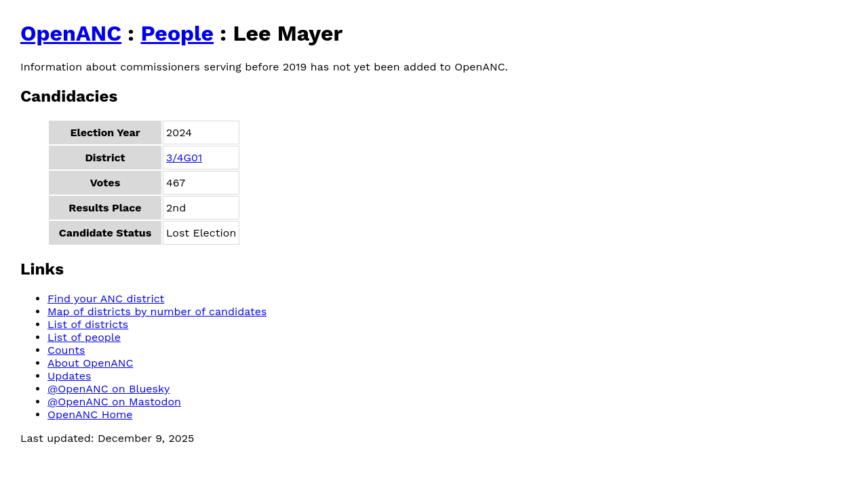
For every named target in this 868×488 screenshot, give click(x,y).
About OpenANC (91, 363)
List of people (84, 337)
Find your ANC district (106, 299)
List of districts (88, 324)
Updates (69, 376)
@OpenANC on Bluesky (108, 389)
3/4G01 (184, 158)
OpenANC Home (90, 414)
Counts (66, 350)
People (177, 33)
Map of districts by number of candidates (157, 311)
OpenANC (71, 33)
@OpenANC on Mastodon (114, 402)
